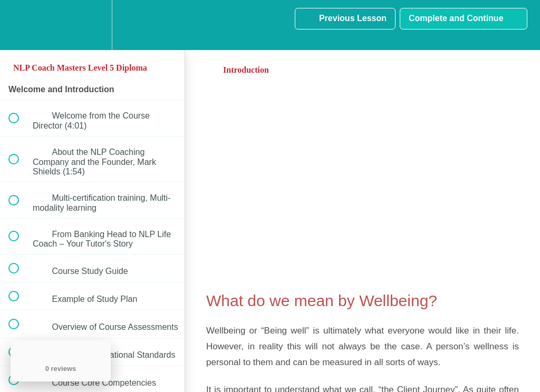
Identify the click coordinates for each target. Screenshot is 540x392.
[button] (20, 25)
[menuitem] (92, 25)
